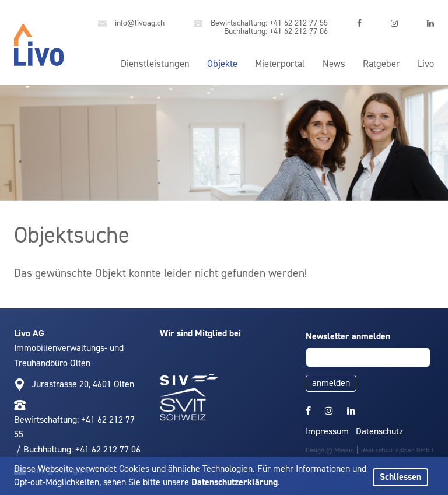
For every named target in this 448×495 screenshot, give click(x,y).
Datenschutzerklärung (235, 482)
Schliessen (400, 477)
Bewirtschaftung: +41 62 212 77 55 (261, 24)
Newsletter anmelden (348, 336)
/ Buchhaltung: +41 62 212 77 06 (77, 449)
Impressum (327, 431)
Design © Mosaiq (330, 450)
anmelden (331, 383)
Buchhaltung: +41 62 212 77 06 (275, 31)
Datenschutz (379, 431)
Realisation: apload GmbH (397, 450)
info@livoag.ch (131, 24)
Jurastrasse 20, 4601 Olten (83, 384)
